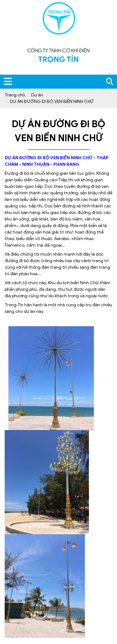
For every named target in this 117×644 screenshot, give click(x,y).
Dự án (37, 95)
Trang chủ (15, 95)
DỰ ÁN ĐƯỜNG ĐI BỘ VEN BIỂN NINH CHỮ (52, 102)
